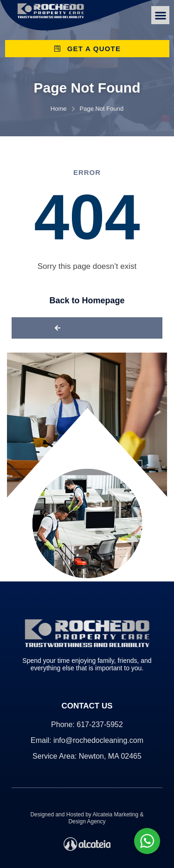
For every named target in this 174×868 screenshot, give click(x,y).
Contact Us (87, 706)
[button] (160, 15)
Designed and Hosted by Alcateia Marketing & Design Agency (87, 818)
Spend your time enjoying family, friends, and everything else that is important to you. (87, 664)
